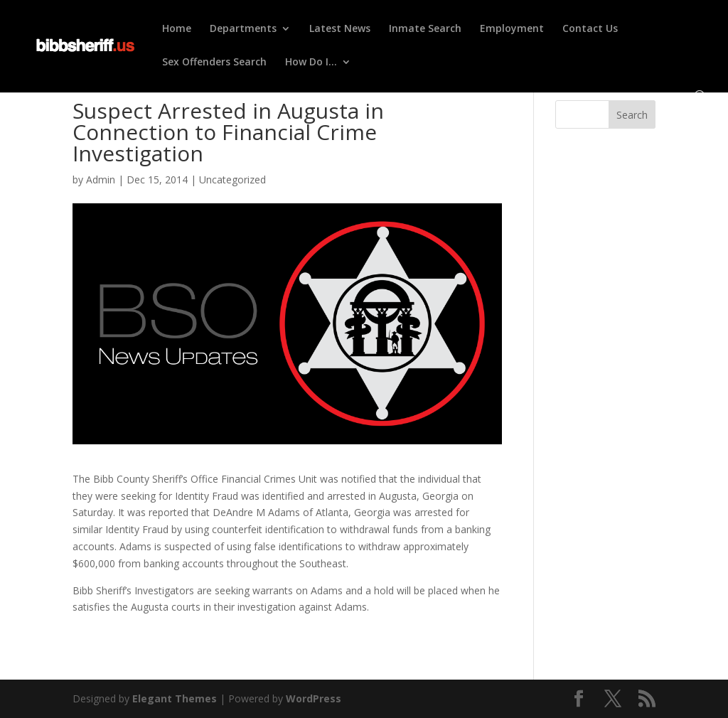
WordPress (314, 698)
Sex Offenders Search (214, 63)
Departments (243, 29)
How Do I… (311, 63)
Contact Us (590, 29)
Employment (512, 29)
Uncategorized (232, 179)
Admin (101, 179)
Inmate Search (425, 29)
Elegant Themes (175, 698)
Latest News (340, 29)
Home (177, 29)
